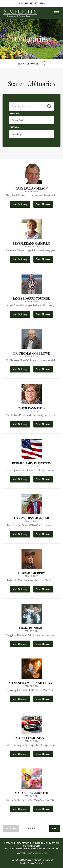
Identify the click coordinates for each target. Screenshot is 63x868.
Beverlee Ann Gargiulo (31, 243)
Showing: (15, 127)
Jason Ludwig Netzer (31, 738)
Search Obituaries (28, 64)
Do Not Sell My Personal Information (28, 860)
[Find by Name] (27, 106)
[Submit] (49, 106)
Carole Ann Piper (31, 408)
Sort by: (14, 113)
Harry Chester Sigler (32, 518)
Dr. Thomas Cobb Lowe (32, 353)
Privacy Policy (34, 863)
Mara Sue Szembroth (32, 793)
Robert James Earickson (32, 463)
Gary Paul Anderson (32, 188)
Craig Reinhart (32, 628)
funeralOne (41, 853)
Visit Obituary (21, 203)
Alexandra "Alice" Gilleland (32, 683)
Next (55, 828)
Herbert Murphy (32, 573)
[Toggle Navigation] (44, 63)
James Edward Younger (32, 298)
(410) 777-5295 (37, 3)
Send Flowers (44, 203)
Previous (11, 828)
